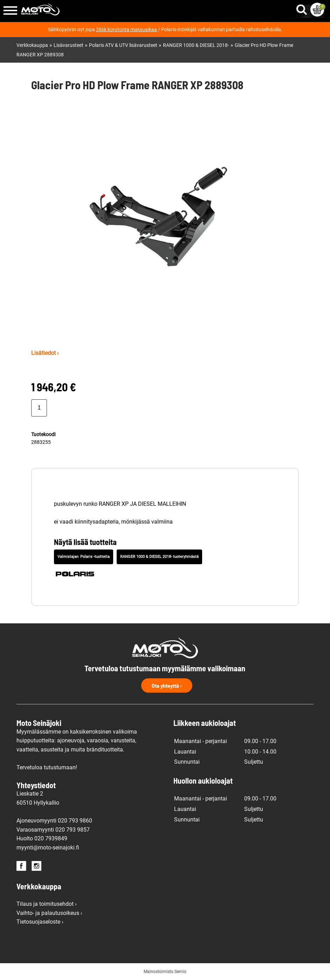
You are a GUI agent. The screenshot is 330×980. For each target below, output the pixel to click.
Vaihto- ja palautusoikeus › (49, 913)
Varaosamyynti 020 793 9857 (53, 830)
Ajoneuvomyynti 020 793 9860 (54, 821)
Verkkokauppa (32, 45)
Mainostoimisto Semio (165, 972)
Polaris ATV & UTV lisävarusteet (123, 45)
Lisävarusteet (68, 45)
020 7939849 (51, 838)
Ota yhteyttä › (167, 685)
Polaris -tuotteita (95, 557)
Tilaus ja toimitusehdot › (47, 904)
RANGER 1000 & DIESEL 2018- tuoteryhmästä (159, 557)
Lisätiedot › (45, 353)
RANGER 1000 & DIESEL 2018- (196, 45)
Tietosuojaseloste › (40, 922)
